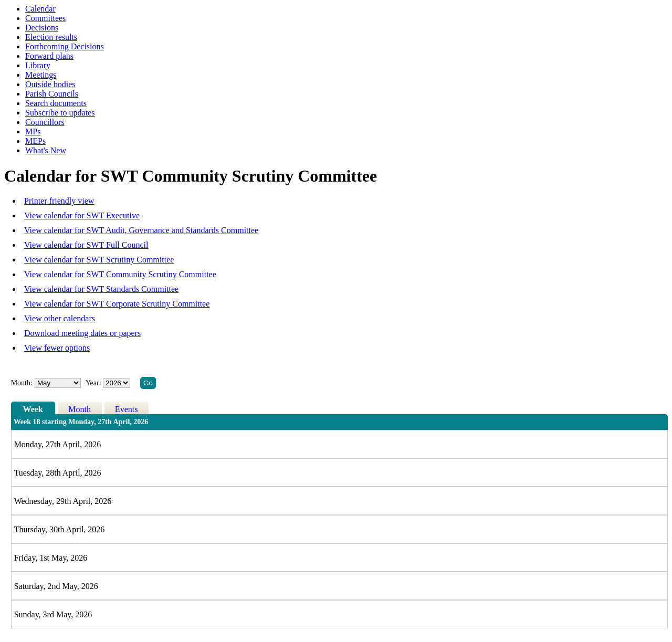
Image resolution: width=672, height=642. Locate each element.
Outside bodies (50, 84)
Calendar (40, 9)
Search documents (56, 103)
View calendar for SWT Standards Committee (101, 289)
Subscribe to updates (60, 113)
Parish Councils (52, 94)
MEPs (35, 141)
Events (127, 409)
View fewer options (57, 348)
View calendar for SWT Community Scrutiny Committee (120, 274)
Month (80, 409)
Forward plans (49, 56)
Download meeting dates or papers (82, 333)
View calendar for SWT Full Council (86, 245)
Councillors (45, 122)
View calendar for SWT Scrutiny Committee (99, 260)
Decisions (42, 28)
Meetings (41, 75)
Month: (22, 383)
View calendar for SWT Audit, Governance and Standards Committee (141, 230)
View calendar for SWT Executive (82, 215)
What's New (46, 150)
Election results (51, 37)
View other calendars (60, 318)
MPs (33, 131)
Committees (45, 18)
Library (38, 65)
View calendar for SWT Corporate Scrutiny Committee (117, 304)
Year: (94, 383)
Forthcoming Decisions (65, 46)
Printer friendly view (59, 201)
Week (33, 409)
